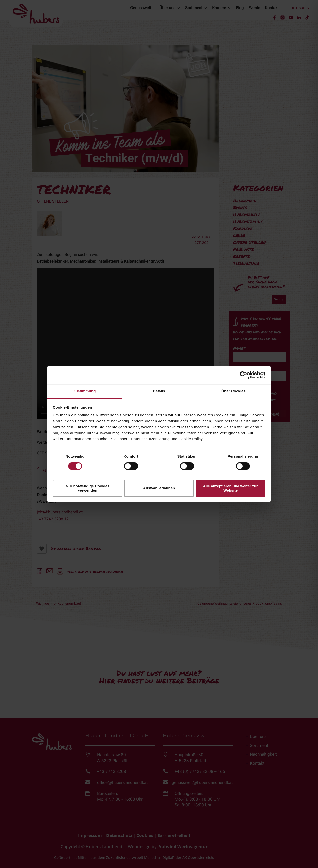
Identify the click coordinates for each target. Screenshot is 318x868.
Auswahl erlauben (159, 488)
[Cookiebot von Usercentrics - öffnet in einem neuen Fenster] (244, 375)
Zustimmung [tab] (85, 391)
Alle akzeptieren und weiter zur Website (230, 488)
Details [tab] (159, 391)
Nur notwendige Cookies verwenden (88, 488)
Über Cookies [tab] (234, 391)
